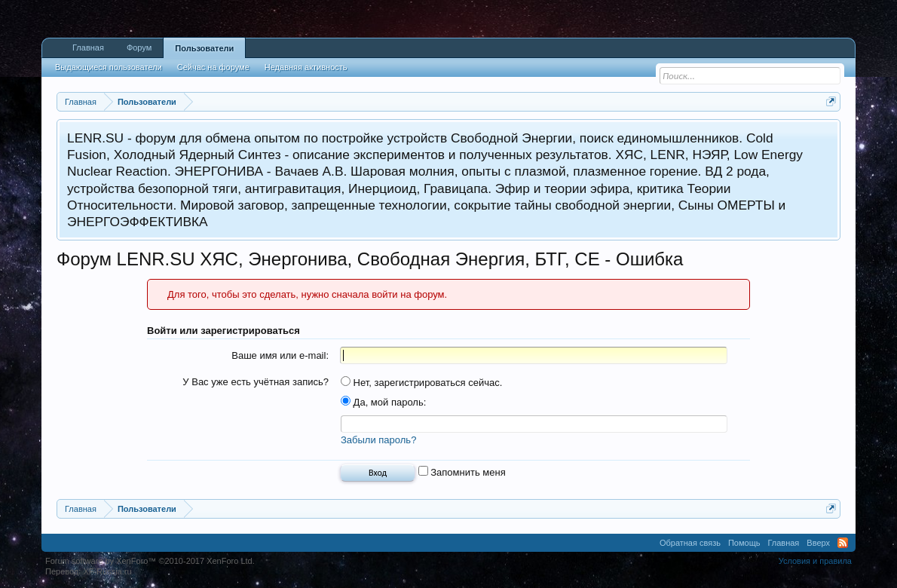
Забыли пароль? (378, 440)
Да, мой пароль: (383, 402)
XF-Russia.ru (107, 571)
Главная (88, 47)
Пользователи (204, 48)
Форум (139, 47)
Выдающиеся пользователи (109, 67)
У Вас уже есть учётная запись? (256, 382)
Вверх (818, 543)
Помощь (744, 543)
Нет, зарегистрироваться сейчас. (421, 383)
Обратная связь (690, 543)
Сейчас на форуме (213, 67)
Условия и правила (815, 561)
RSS (843, 543)
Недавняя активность (306, 67)
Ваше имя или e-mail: (280, 355)
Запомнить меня (462, 472)
